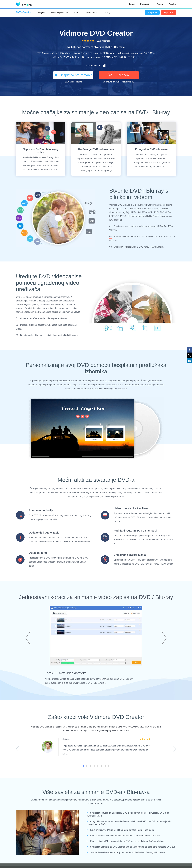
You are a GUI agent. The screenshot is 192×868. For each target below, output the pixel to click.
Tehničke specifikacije (59, 13)
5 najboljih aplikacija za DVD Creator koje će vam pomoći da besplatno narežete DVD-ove (133, 847)
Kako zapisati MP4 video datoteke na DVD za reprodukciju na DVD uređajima (127, 841)
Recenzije (107, 13)
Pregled (42, 13)
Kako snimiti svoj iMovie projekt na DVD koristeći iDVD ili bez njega (122, 830)
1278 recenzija (103, 41)
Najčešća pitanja (91, 13)
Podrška (172, 4)
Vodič (76, 13)
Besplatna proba (152, 13)
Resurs (160, 4)
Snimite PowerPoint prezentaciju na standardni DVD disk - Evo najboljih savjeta (128, 852)
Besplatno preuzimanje (73, 75)
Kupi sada (168, 12)
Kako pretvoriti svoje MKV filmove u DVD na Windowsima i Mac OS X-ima (125, 836)
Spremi (132, 4)
